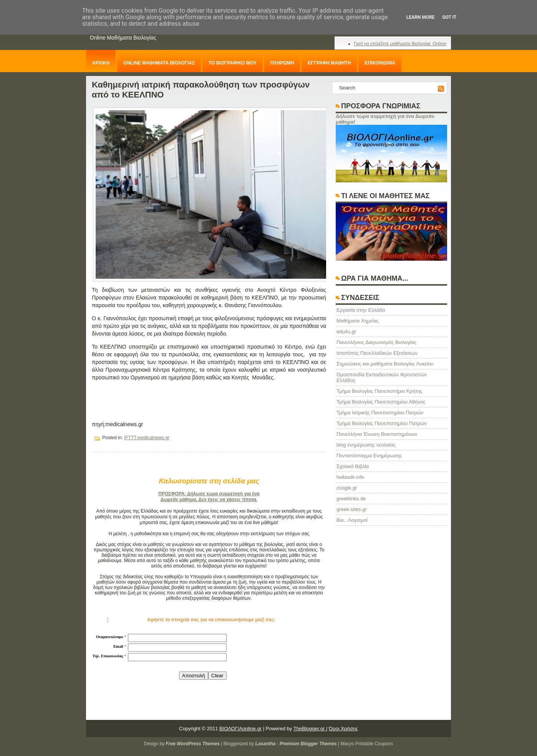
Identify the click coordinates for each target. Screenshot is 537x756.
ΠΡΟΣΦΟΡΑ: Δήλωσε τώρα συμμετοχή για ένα (209, 494)
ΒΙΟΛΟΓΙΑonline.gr (240, 729)
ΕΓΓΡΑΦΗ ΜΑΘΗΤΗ (329, 63)
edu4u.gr (346, 332)
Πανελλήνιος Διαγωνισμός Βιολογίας (376, 342)
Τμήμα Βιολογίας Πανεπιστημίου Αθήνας (381, 402)
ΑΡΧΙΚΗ (101, 63)
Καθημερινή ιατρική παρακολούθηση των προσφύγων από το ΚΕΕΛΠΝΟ (201, 90)
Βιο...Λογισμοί (352, 520)
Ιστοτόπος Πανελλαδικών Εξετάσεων (377, 353)
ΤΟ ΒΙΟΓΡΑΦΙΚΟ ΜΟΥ (233, 63)
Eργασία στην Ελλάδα (361, 310)
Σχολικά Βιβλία (353, 466)
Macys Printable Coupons (367, 744)
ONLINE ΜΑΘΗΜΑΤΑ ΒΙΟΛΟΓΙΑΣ (159, 63)
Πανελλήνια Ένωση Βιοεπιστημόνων (377, 434)
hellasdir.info (350, 477)
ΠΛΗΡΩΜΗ (282, 63)
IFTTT (130, 438)
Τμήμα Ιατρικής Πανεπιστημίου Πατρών (380, 413)
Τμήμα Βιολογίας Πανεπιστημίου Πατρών (382, 423)
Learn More (421, 17)
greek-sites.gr (352, 509)
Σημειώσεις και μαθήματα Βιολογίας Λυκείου (385, 364)
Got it (449, 17)
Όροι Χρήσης (343, 729)
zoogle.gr (347, 488)
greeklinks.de (351, 499)
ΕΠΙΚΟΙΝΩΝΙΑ (380, 63)
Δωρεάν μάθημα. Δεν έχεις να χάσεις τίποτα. (209, 500)
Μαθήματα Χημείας (358, 321)
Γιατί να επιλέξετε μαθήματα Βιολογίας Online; (400, 44)
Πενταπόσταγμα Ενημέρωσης (369, 456)
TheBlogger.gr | (311, 729)
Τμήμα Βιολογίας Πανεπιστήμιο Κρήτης (380, 391)
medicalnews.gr (153, 438)
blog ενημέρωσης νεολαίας (366, 445)
